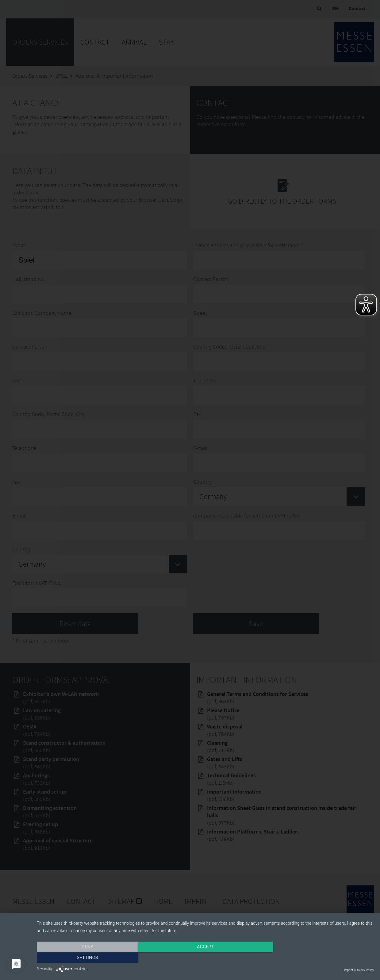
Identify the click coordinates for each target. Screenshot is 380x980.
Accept (205, 958)
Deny (87, 958)
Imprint (348, 970)
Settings (323, 958)
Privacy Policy (365, 970)
